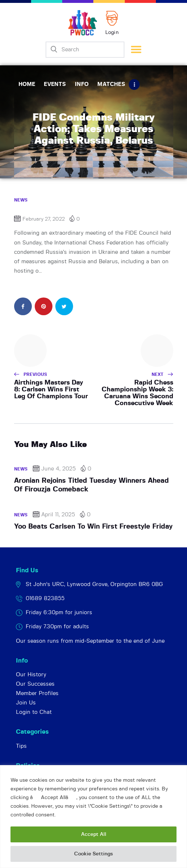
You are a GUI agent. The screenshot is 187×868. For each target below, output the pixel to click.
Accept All (94, 834)
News (21, 200)
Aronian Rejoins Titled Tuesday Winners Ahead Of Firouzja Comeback (92, 485)
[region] (93, 817)
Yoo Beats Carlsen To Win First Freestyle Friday (93, 527)
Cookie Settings (93, 854)
